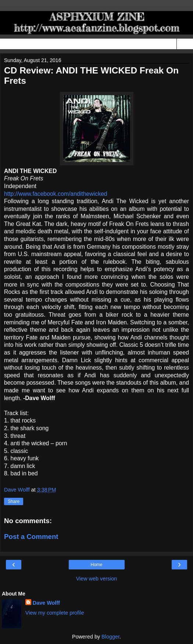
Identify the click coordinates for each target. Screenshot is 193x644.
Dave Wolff (46, 603)
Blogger (110, 637)
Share (14, 501)
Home (96, 565)
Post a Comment (31, 537)
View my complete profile (55, 613)
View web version (97, 579)
